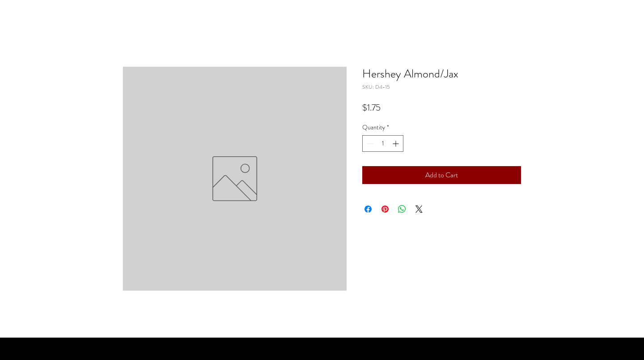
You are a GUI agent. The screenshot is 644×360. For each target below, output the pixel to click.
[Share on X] (419, 209)
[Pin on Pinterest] (385, 209)
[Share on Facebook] (368, 209)
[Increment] (396, 144)
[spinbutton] (383, 144)
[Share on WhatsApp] (402, 209)
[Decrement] (369, 144)
